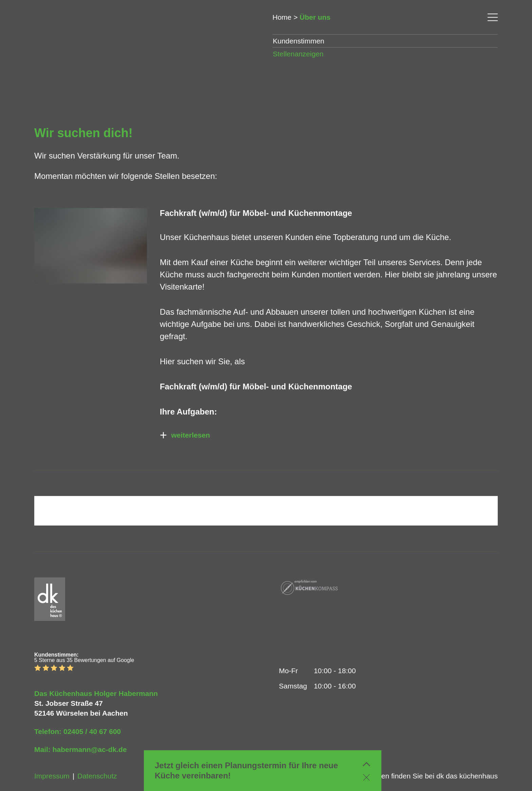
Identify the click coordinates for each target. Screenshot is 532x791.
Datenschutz (97, 776)
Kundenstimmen (299, 41)
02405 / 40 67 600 (92, 731)
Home (282, 17)
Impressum (52, 776)
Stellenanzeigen (298, 54)
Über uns (315, 17)
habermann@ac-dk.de (90, 749)
